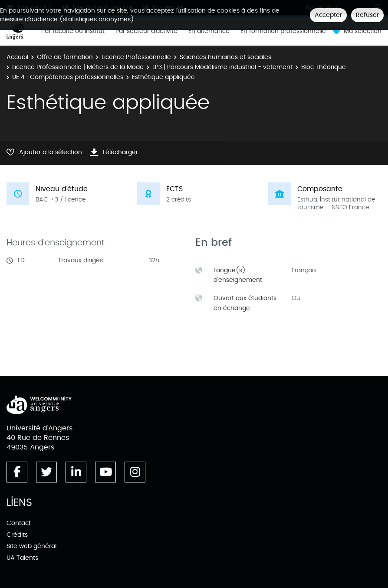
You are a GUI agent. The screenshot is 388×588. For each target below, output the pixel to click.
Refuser (367, 15)
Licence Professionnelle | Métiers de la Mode (78, 67)
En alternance (209, 31)
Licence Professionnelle (136, 57)
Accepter (328, 15)
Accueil (17, 57)
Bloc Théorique (324, 67)
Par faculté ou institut (73, 31)
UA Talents (22, 558)
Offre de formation (65, 57)
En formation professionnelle (283, 31)
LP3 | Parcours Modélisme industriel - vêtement (222, 67)
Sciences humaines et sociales (225, 57)
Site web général (31, 546)
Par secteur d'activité (146, 31)
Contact (19, 523)
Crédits (17, 535)
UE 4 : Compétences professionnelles (68, 77)
